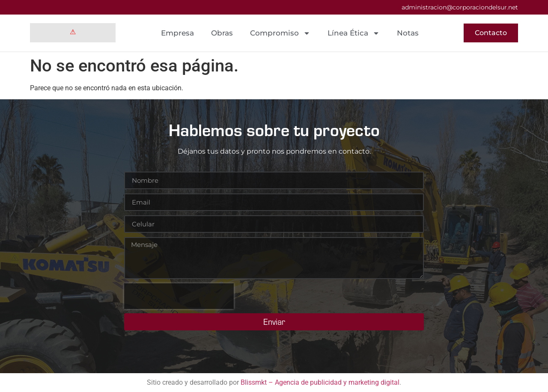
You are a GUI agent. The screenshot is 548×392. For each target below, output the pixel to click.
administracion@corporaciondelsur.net (460, 7)
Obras (222, 33)
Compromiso (280, 33)
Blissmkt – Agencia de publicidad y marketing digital (320, 382)
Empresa (177, 33)
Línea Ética (354, 33)
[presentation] (179, 296)
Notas (408, 33)
